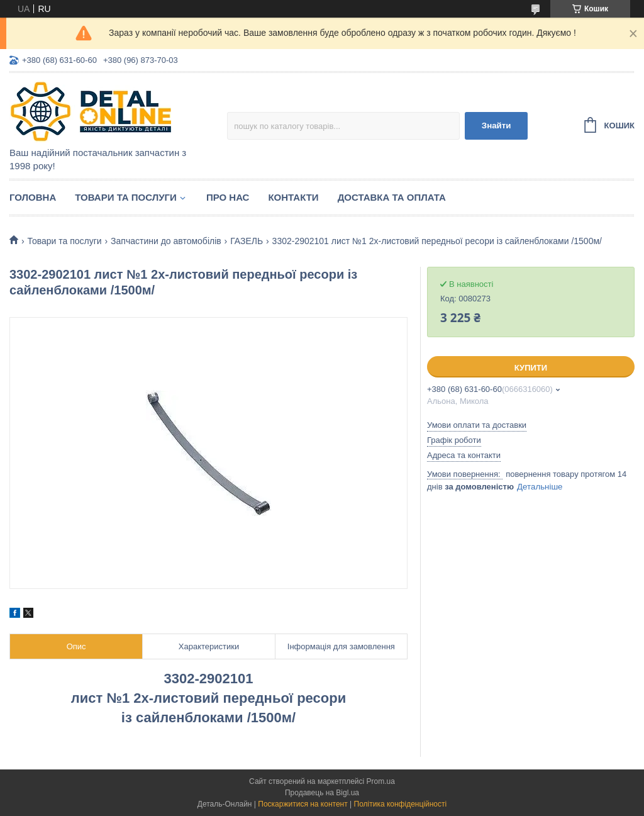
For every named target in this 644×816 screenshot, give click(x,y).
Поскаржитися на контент (303, 804)
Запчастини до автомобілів (166, 241)
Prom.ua (381, 781)
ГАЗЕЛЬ (247, 241)
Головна (33, 197)
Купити (531, 368)
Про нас (228, 197)
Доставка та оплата (392, 197)
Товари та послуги (126, 197)
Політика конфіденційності (401, 804)
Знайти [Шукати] (497, 126)
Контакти (293, 197)
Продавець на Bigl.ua (322, 793)
